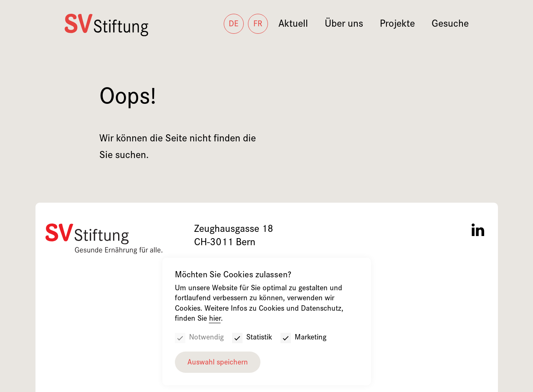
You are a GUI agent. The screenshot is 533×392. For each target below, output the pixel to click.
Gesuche (450, 25)
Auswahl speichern (218, 363)
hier (215, 319)
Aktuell (293, 25)
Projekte (397, 25)
